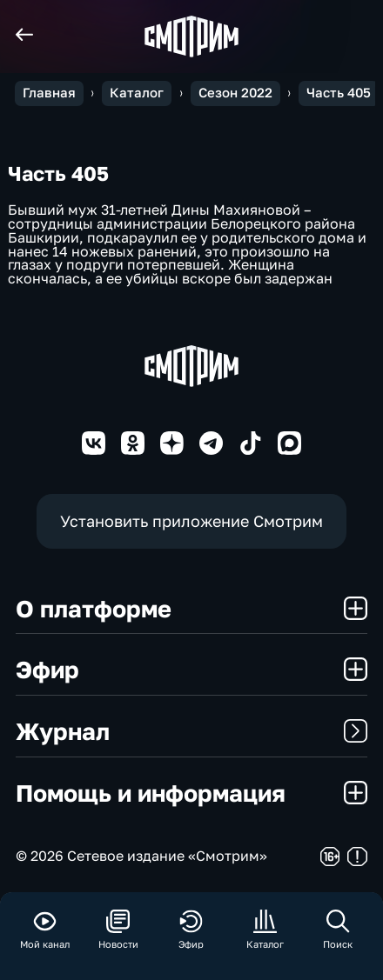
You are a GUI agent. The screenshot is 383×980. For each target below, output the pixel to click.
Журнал (191, 731)
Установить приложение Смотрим (191, 521)
